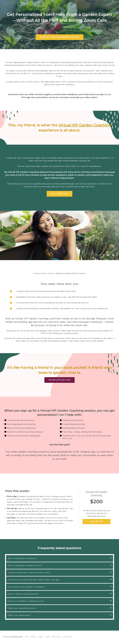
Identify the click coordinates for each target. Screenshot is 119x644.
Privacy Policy (56, 637)
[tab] (60, 558)
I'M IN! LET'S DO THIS (59, 380)
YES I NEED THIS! (59, 194)
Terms (48, 637)
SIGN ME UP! (97, 521)
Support (41, 637)
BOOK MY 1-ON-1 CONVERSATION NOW (60, 37)
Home (27, 637)
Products (33, 637)
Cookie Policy (67, 637)
